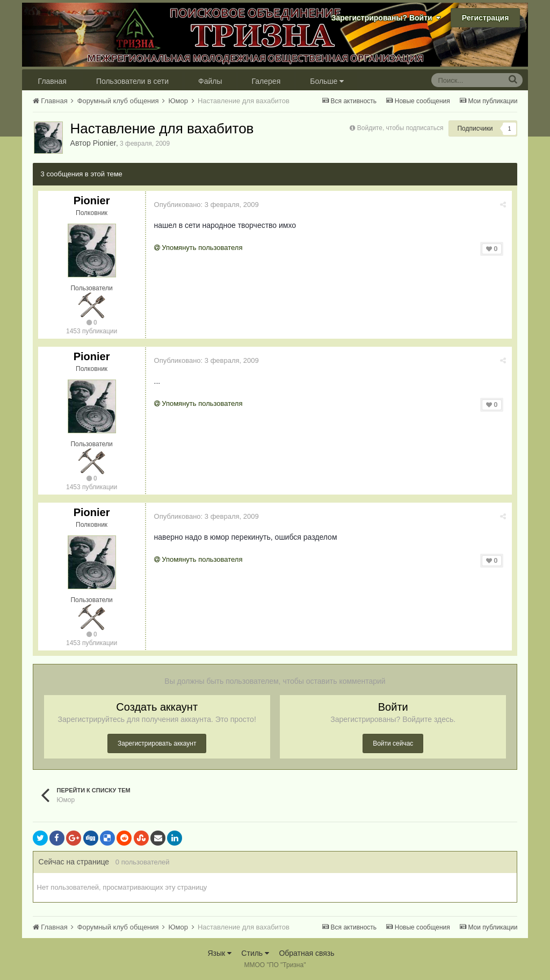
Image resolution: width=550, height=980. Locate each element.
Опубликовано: (207, 205)
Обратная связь (306, 953)
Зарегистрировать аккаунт (157, 743)
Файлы (210, 81)
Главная (52, 81)
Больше (327, 81)
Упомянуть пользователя (198, 248)
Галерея (266, 81)
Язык (219, 953)
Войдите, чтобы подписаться (400, 128)
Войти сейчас (393, 743)
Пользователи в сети (132, 81)
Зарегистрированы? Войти (386, 18)
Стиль (255, 953)
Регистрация (486, 18)
